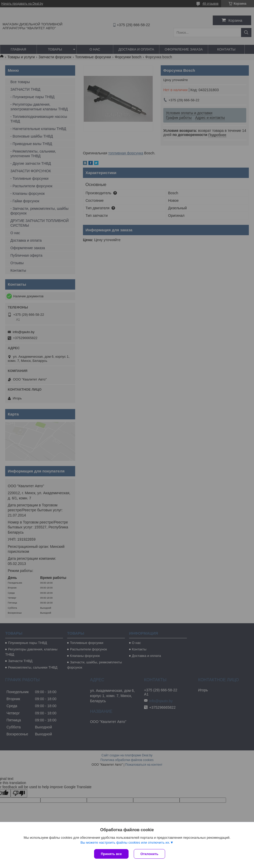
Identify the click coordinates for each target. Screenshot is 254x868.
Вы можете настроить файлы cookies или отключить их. (125, 842)
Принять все (111, 854)
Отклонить (149, 854)
